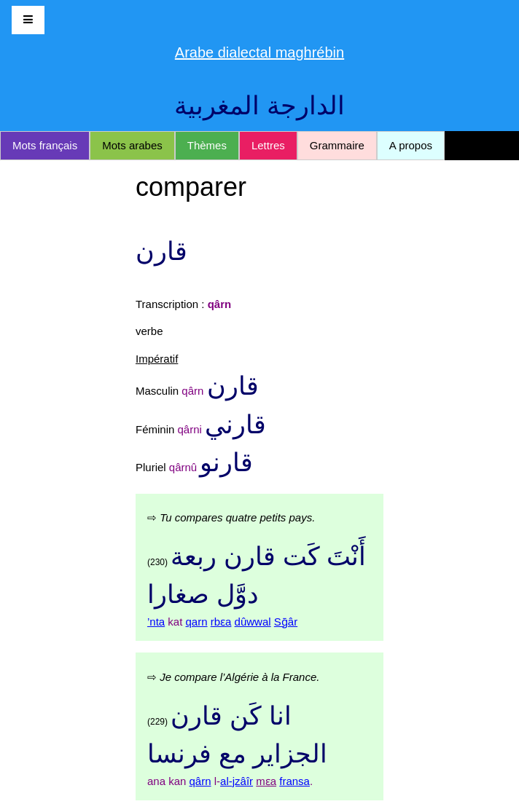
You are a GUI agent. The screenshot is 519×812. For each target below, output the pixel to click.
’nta (156, 622)
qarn (197, 622)
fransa (294, 781)
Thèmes (207, 145)
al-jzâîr (237, 781)
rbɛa (221, 622)
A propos (411, 145)
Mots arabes (132, 145)
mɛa (266, 781)
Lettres (268, 145)
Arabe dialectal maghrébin (259, 52)
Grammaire (337, 145)
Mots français (45, 145)
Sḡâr (286, 622)
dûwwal (253, 622)
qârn (200, 781)
